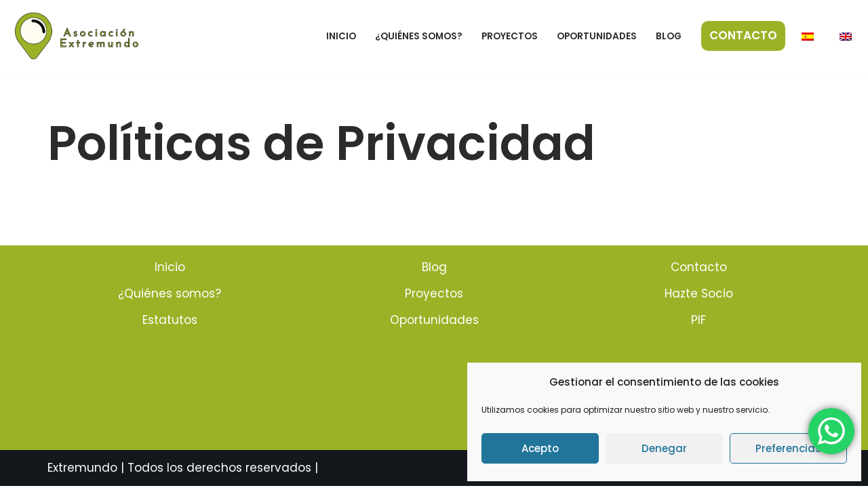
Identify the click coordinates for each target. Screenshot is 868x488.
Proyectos (510, 36)
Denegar (664, 448)
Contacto (699, 269)
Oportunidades (597, 36)
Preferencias (788, 448)
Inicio (341, 36)
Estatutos (170, 322)
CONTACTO (743, 35)
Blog (669, 36)
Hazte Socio (699, 296)
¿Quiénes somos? (419, 36)
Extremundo (82, 470)
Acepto (540, 448)
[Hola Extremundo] (77, 36)
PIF (698, 322)
